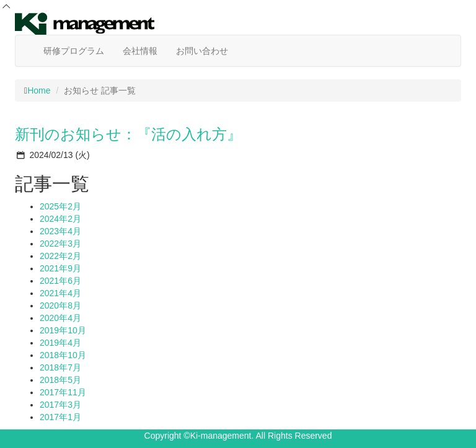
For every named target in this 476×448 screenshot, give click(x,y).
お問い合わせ (202, 51)
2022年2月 (60, 256)
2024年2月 (60, 219)
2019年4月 (60, 343)
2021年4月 (60, 293)
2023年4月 (60, 231)
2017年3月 (60, 405)
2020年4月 (60, 318)
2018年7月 (60, 367)
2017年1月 (60, 417)
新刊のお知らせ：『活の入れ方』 (128, 134)
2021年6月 (60, 281)
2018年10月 (63, 355)
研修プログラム (74, 51)
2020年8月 (60, 305)
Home (39, 90)
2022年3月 (60, 244)
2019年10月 (63, 330)
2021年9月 (60, 268)
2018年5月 (60, 380)
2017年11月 (63, 392)
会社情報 (140, 51)
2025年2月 (60, 206)
